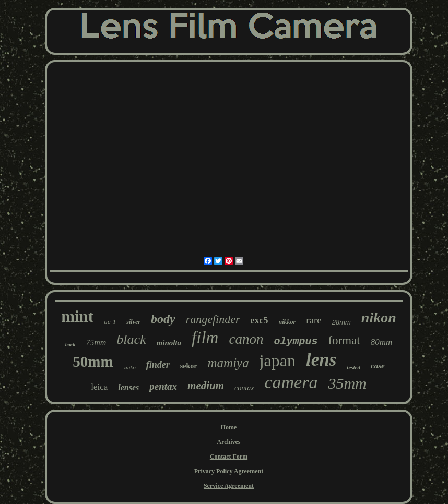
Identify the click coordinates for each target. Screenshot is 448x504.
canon (246, 339)
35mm (347, 383)
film (205, 338)
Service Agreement (229, 486)
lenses (128, 387)
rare (314, 320)
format (344, 340)
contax (244, 388)
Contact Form (229, 457)
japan (278, 361)
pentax (163, 386)
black (131, 339)
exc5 (260, 320)
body (163, 319)
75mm (96, 343)
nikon (379, 317)
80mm (382, 342)
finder (158, 365)
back (70, 345)
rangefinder (213, 319)
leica (99, 387)
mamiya (228, 363)
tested (353, 367)
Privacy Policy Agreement (229, 471)
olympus (296, 341)
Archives (228, 442)
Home (229, 427)
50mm (93, 362)
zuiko (130, 367)
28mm (341, 322)
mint (77, 316)
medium (206, 386)
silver (133, 322)
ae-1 (110, 322)
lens (321, 360)
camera (291, 382)
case (378, 366)
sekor (189, 366)
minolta (169, 343)
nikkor (287, 322)
